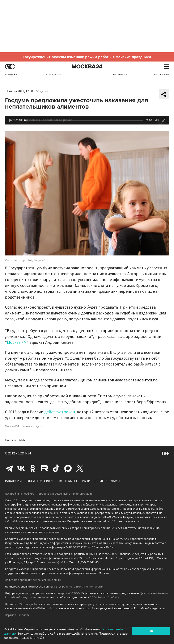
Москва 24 (87, 67)
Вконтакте (21, 468)
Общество (43, 91)
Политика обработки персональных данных (33, 580)
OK (151, 631)
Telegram (9, 468)
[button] (10, 120)
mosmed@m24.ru (57, 562)
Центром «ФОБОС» (68, 593)
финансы (27, 426)
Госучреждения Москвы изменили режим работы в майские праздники (87, 57)
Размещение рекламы (101, 481)
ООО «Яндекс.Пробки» (104, 598)
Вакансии (13, 481)
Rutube (44, 468)
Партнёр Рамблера (17, 615)
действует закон (60, 412)
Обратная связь (41, 481)
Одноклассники (33, 468)
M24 (28, 453)
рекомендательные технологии (83, 587)
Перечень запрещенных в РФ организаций (64, 494)
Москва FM (17, 343)
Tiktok (56, 468)
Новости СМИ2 (15, 440)
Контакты (68, 481)
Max (68, 468)
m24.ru (16, 500)
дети (39, 426)
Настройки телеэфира (20, 494)
